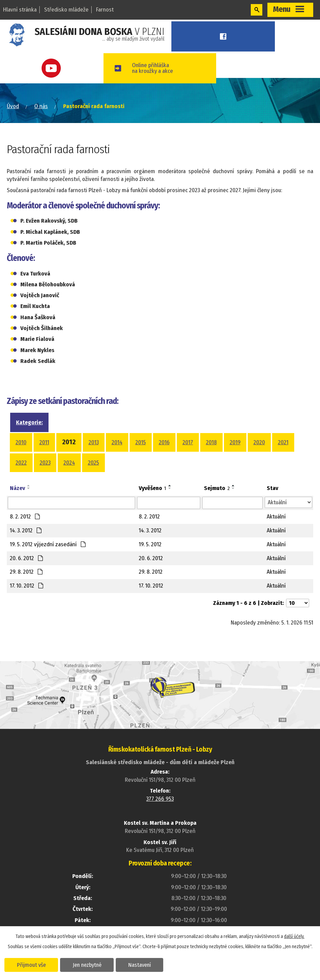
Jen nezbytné (87, 964)
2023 (45, 463)
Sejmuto (217, 488)
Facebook (225, 36)
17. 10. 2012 (27, 586)
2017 (188, 442)
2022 (21, 463)
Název (17, 488)
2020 (259, 442)
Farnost (105, 10)
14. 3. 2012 (26, 530)
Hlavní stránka (20, 10)
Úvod (13, 106)
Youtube (53, 68)
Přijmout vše (31, 964)
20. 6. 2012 (27, 558)
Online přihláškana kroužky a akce (156, 68)
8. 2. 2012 (25, 517)
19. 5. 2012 (150, 544)
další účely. (294, 936)
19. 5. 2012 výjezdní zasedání (48, 544)
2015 (141, 442)
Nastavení (140, 964)
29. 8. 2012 (26, 572)
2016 (164, 442)
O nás (41, 106)
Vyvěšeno (153, 488)
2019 (235, 442)
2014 (117, 442)
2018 (211, 442)
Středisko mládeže (66, 10)
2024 (69, 463)
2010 (21, 442)
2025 (93, 463)
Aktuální (276, 517)
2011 (44, 442)
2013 (94, 442)
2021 (283, 442)
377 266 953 (160, 799)
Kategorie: (29, 422)
